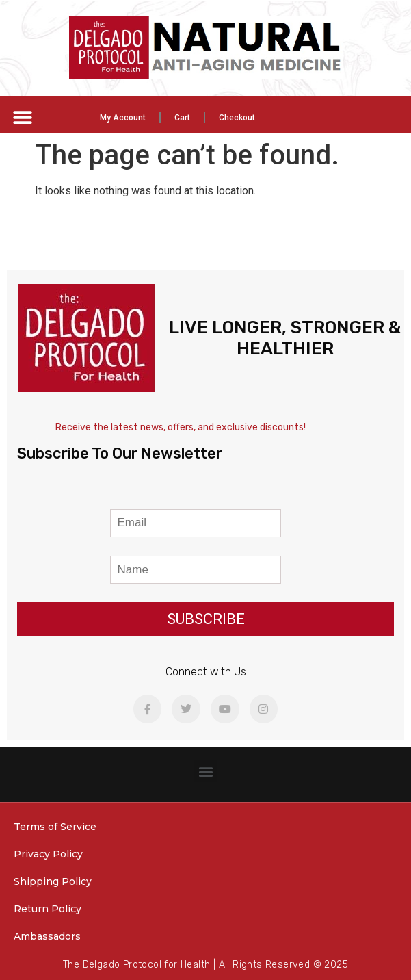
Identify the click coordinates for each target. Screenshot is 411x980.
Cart (182, 118)
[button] (22, 117)
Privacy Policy (48, 854)
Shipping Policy (53, 881)
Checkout (237, 118)
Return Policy (48, 909)
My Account (123, 118)
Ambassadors (47, 936)
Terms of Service (55, 827)
